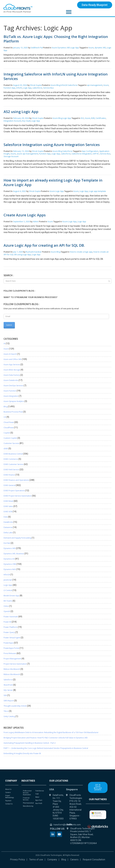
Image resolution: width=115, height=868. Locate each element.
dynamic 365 (100, 48)
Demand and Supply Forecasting (17, 538)
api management (95, 85)
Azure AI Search (10, 354)
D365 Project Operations (14, 491)
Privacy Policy (18, 860)
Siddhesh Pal (37, 48)
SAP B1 (96, 154)
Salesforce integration (82, 154)
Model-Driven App (11, 596)
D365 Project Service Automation (18, 496)
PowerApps (9, 643)
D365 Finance (9, 475)
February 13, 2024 (21, 151)
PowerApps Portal (11, 648)
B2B (93, 118)
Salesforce (73, 85)
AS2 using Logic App (21, 112)
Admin (36, 221)
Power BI (7, 622)
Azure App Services (12, 365)
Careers (74, 860)
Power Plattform (10, 627)
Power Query (9, 632)
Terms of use (36, 860)
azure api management (27, 154)
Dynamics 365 (64, 48)
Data (6, 517)
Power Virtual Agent (12, 638)
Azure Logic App (69, 221)
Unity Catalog (9, 716)
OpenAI (7, 611)
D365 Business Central (13, 454)
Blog (58, 85)
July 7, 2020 (18, 252)
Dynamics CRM (10, 564)
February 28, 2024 (21, 118)
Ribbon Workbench (12, 669)
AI (4, 344)
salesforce (37, 88)
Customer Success (11, 443)
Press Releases (10, 653)
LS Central (8, 590)
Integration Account (12, 121)
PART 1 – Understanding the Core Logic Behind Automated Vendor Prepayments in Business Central (46, 748)
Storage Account (11, 156)
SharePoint (8, 685)
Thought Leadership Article (15, 706)
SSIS (5, 695)
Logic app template (97, 191)
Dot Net (7, 543)
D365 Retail (8, 501)
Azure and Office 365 (13, 359)
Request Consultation (94, 860)
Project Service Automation (15, 664)
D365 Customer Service (13, 464)
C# (5, 417)
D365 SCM (8, 512)
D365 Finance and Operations (16, 480)
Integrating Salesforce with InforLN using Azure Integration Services (56, 76)
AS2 (82, 118)
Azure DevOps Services (13, 386)
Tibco (6, 711)
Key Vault (26, 121)
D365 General (9, 485)
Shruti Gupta (36, 85)
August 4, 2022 (19, 191)
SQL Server (8, 690)
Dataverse (8, 527)
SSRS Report (9, 701)
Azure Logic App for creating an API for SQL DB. (44, 245)
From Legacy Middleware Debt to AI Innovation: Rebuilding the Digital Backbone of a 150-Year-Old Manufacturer (51, 732)
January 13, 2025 (20, 48)
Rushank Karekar (34, 252)
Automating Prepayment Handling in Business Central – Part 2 (30, 743)
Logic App (75, 48)
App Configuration (90, 151)
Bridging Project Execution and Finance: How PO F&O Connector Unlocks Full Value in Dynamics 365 (46, 738)
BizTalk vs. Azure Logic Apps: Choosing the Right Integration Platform (56, 39)
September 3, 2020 (21, 221)
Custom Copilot (10, 438)
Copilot (7, 433)
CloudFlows (9, 428)
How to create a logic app (81, 252)
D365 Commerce (11, 459)
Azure (54, 48)
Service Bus (48, 88)
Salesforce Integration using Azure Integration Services (52, 145)
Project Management (12, 659)
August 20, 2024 (20, 85)
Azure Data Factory (12, 375)
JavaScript (8, 580)
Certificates (101, 118)
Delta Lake (8, 533)
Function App (9, 88)
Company (52, 860)
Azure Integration (11, 396)
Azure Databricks (11, 380)
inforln (19, 88)
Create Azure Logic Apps (25, 215)
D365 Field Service (11, 470)
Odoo (6, 606)
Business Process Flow (13, 412)
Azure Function (10, 391)
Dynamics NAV (10, 569)
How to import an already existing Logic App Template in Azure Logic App (53, 182)
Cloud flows (9, 422)
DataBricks (8, 522)
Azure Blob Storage (12, 370)
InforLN (64, 85)
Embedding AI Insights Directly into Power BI (22, 753)
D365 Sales (8, 506)
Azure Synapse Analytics (14, 401)
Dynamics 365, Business (14, 554)
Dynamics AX (9, 559)
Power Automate (11, 617)
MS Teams (8, 601)
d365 (6, 449)
